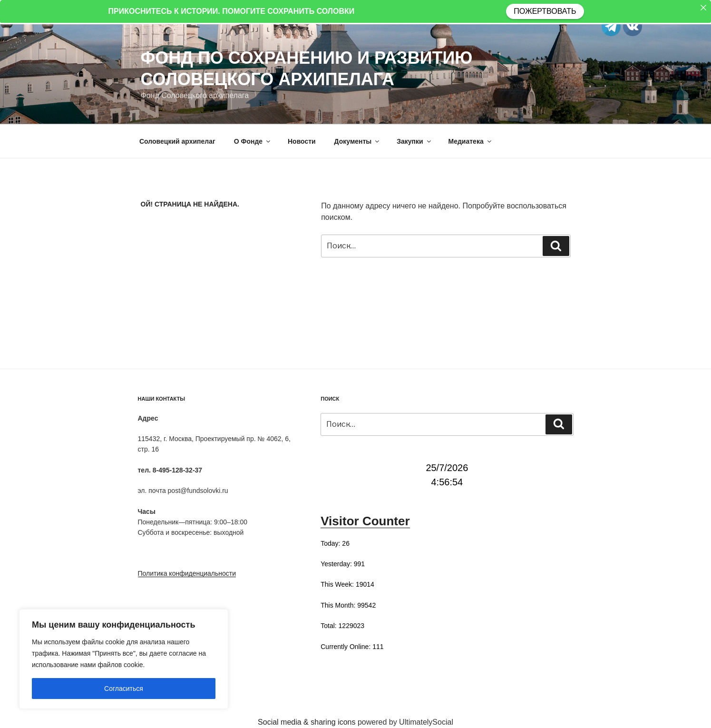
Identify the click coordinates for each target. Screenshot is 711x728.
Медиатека (471, 141)
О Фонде (253, 141)
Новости (302, 141)
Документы (358, 141)
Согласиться (124, 689)
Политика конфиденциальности (187, 573)
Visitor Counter (365, 521)
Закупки (414, 141)
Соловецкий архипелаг (177, 141)
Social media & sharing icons (308, 722)
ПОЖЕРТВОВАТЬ (545, 11)
